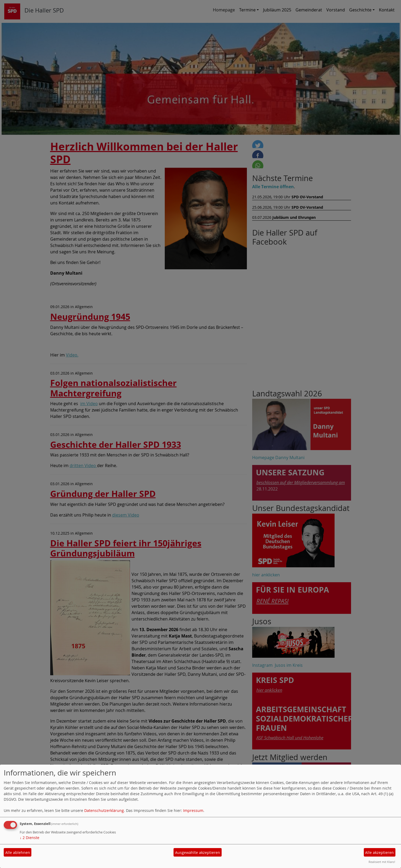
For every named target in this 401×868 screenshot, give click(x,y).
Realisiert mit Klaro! (382, 862)
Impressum (193, 810)
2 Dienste (29, 838)
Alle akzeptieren (379, 852)
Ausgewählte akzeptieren (198, 852)
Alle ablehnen (18, 852)
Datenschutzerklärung (104, 810)
